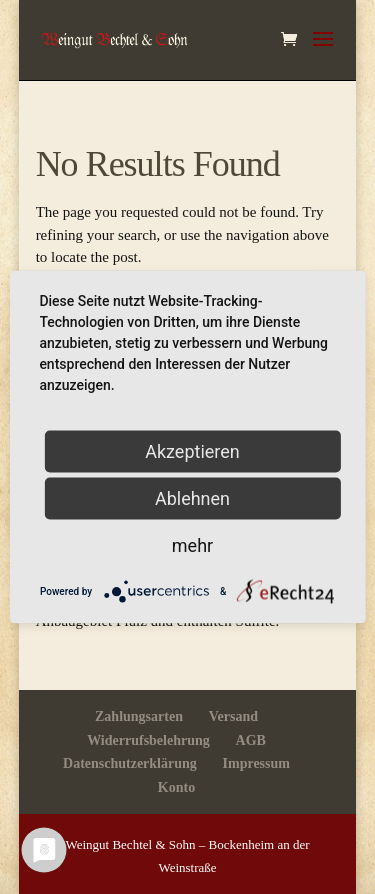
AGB (251, 740)
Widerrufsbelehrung (148, 740)
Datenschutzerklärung (130, 763)
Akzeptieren (192, 451)
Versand (233, 716)
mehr (192, 545)
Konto (176, 787)
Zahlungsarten (139, 716)
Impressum (256, 763)
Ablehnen (192, 498)
